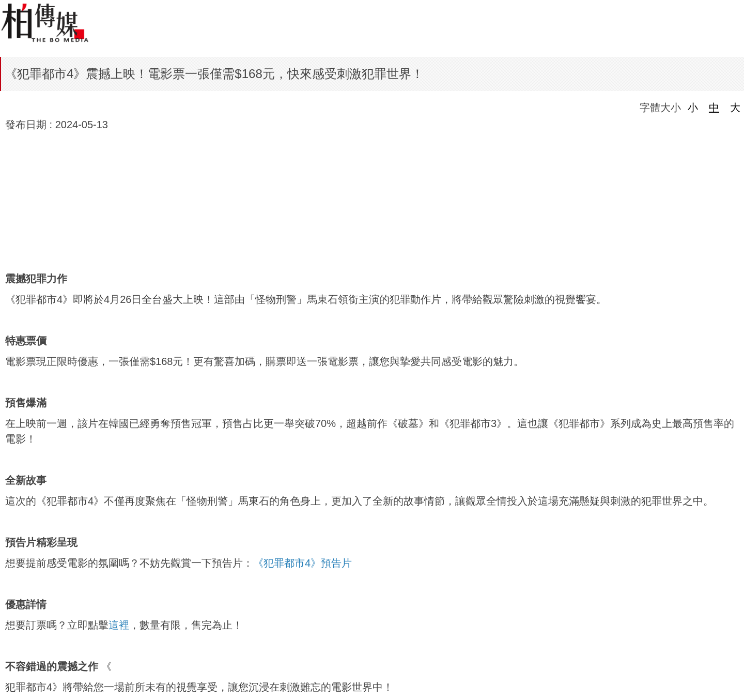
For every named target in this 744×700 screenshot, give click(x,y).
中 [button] (714, 108)
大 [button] (735, 108)
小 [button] (693, 108)
